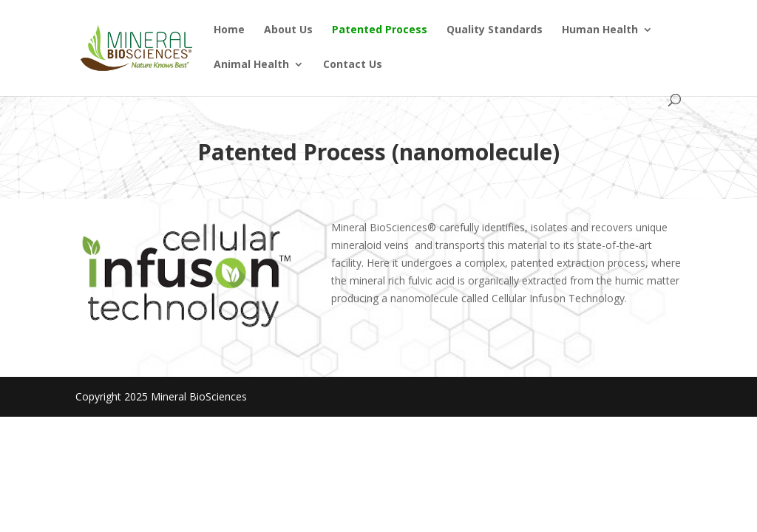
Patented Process (380, 30)
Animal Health (251, 65)
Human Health (600, 30)
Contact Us (353, 65)
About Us (288, 30)
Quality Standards (495, 30)
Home (229, 30)
